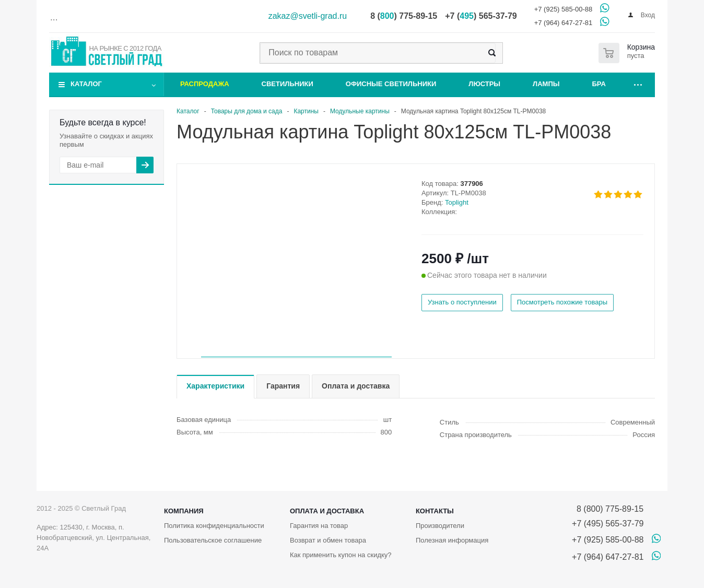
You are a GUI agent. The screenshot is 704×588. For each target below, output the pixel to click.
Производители (440, 526)
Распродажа (205, 84)
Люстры (484, 84)
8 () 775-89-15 (404, 16)
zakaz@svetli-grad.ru (308, 16)
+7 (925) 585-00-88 (564, 9)
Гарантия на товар (319, 526)
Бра (599, 84)
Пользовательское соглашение (213, 540)
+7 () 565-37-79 (481, 16)
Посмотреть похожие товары (562, 302)
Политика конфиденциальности (214, 526)
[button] (296, 357)
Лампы (546, 84)
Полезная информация (452, 540)
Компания (184, 511)
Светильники (288, 84)
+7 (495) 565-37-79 (608, 524)
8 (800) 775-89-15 (608, 509)
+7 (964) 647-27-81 (564, 23)
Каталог (86, 84)
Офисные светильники (391, 84)
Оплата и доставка (327, 511)
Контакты (435, 511)
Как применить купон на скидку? (341, 555)
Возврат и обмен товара (328, 540)
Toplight (457, 202)
